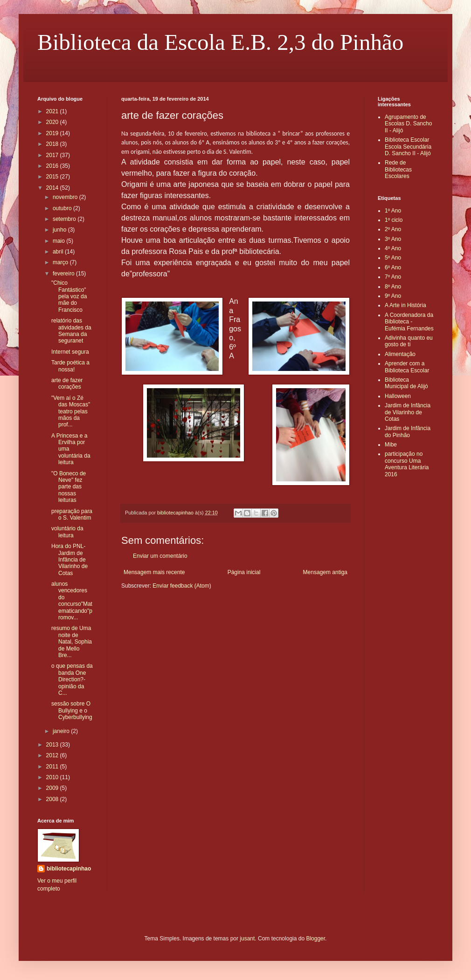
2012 (53, 755)
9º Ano (393, 296)
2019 (53, 133)
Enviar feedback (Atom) (182, 586)
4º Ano (393, 248)
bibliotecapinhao (69, 869)
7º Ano (393, 277)
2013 (53, 745)
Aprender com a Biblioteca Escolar (407, 367)
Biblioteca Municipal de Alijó (406, 383)
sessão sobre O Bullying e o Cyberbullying (72, 710)
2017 (53, 155)
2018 (53, 144)
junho (60, 230)
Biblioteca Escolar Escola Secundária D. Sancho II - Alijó (408, 147)
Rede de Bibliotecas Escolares (398, 169)
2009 (53, 788)
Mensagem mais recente (154, 572)
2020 (53, 122)
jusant (247, 939)
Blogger (315, 939)
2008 (53, 799)
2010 (53, 777)
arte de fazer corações (67, 384)
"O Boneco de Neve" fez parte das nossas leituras (69, 487)
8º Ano (393, 287)
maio (59, 241)
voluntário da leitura (67, 532)
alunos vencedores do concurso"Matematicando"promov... (72, 601)
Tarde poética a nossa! (70, 366)
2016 (53, 166)
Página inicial (244, 572)
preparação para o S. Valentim (72, 514)
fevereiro (64, 274)
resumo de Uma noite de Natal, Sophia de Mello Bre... (72, 642)
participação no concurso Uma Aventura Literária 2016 (407, 464)
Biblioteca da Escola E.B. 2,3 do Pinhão (220, 42)
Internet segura (70, 352)
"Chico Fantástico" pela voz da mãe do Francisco (69, 296)
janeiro (62, 731)
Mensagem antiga (325, 572)
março (61, 262)
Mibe (391, 445)
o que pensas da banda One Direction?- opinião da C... (72, 679)
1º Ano (393, 211)
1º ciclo (394, 220)
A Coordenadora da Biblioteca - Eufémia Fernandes (409, 322)
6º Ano (393, 267)
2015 (53, 177)
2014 (53, 188)
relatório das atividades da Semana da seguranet (71, 331)
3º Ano (393, 239)
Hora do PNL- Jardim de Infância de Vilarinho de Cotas (69, 560)
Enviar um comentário (160, 556)
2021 (53, 111)
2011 (53, 767)
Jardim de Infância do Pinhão (408, 432)
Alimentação (400, 354)
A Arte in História (405, 305)
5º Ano (393, 258)
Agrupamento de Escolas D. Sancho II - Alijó (408, 124)
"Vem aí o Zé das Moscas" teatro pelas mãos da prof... (71, 411)
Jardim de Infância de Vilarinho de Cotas (408, 412)
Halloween (398, 396)
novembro (66, 197)
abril (59, 252)
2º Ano (393, 229)
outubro (63, 208)
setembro (65, 219)
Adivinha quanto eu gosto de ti (409, 341)
